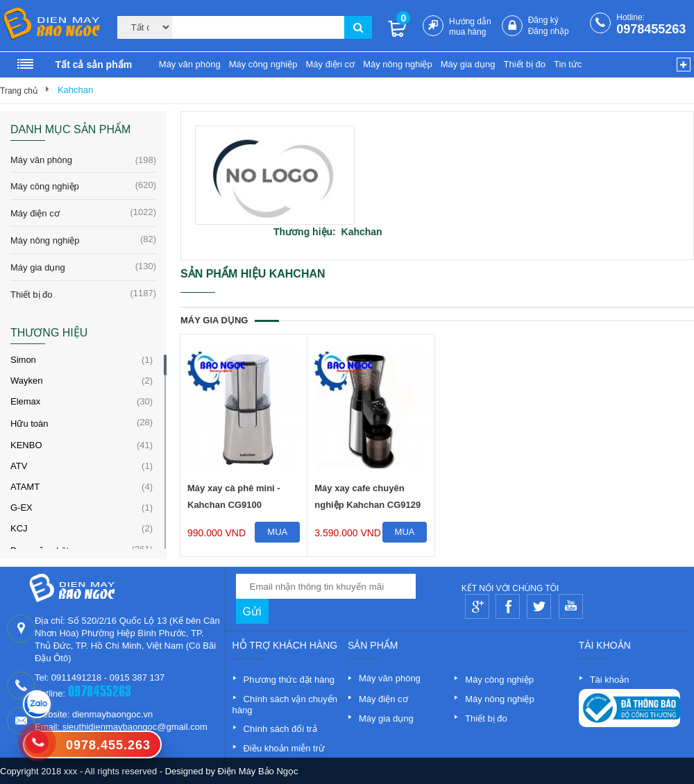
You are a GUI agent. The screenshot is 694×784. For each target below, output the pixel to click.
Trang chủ (19, 91)
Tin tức (568, 64)
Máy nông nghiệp (398, 64)
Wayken (26, 381)
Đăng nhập (549, 31)
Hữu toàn (29, 424)
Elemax (25, 401)
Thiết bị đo (524, 64)
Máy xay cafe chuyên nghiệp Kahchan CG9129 (367, 496)
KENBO (26, 445)
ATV (19, 466)
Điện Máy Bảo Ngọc (258, 771)
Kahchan (75, 90)
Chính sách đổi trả (280, 729)
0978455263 (651, 29)
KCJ (19, 528)
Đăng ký (543, 20)
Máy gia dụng (468, 64)
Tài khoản (610, 680)
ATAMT (25, 487)
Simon (23, 360)
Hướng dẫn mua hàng (470, 27)
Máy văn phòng (190, 64)
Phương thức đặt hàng (289, 680)
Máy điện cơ (330, 64)
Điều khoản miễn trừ (284, 748)
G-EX (22, 508)
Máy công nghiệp (263, 64)
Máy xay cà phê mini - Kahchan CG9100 (234, 496)
